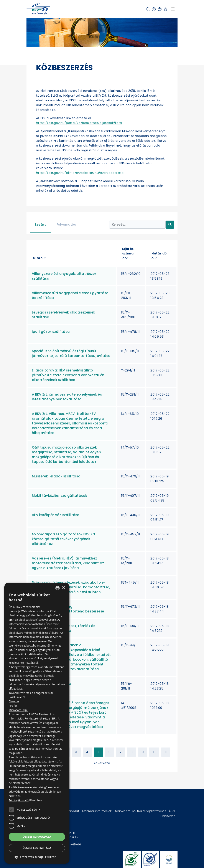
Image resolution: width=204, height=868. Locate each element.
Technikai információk (97, 811)
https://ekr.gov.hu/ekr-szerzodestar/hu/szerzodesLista (80, 173)
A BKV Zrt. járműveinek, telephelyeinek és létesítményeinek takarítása (67, 397)
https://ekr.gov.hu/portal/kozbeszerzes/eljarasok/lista (79, 123)
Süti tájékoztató (19, 800)
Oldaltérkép (168, 816)
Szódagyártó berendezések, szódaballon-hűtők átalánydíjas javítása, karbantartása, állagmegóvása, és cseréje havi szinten (71, 587)
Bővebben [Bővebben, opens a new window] (36, 800)
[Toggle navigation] (173, 9)
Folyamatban (67, 224)
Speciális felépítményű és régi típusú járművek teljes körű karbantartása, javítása (71, 353)
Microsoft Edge (18, 710)
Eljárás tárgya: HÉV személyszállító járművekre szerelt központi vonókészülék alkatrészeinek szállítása (68, 375)
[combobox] (58, 588)
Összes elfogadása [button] (37, 837)
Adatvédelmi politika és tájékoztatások (141, 811)
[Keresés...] (137, 225)
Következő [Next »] (102, 763)
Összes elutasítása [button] (37, 848)
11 (166, 752)
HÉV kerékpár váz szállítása (56, 515)
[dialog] (37, 723)
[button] (148, 9)
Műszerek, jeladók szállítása (56, 476)
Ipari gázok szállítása (51, 332)
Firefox (13, 706)
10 (154, 752)
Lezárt (40, 224)
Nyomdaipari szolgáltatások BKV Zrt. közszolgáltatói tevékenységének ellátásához (64, 539)
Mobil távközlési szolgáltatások (59, 496)
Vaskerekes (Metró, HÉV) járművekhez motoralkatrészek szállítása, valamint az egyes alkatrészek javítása (68, 563)
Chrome (14, 701)
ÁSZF (172, 811)
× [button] (63, 588)
